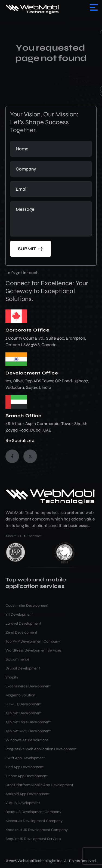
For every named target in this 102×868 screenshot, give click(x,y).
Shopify (12, 677)
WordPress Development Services (33, 650)
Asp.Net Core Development (28, 722)
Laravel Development (23, 623)
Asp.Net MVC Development (28, 731)
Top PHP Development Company (33, 641)
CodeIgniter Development (27, 605)
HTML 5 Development (24, 704)
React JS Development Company (33, 812)
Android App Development (27, 794)
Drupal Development (23, 668)
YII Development (19, 614)
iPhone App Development (27, 776)
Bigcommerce (17, 659)
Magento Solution (20, 695)
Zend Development (21, 632)
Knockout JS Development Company (37, 830)
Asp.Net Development (24, 713)
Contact (35, 536)
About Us (13, 536)
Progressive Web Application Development (41, 749)
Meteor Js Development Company (34, 821)
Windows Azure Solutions (27, 740)
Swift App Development (25, 758)
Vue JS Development (23, 803)
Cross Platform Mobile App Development (39, 785)
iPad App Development (24, 767)
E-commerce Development (28, 686)
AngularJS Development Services (33, 839)
